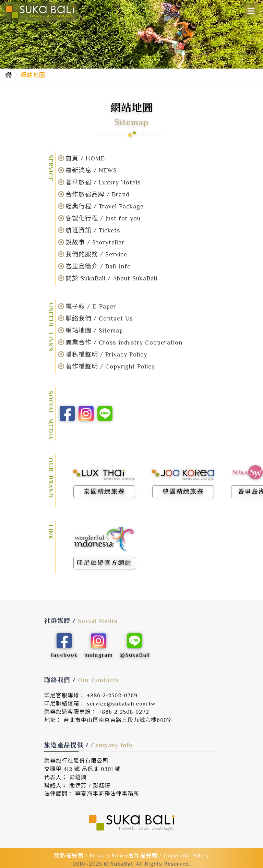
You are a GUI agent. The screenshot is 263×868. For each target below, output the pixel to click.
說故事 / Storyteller (95, 242)
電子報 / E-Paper (91, 306)
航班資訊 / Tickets (93, 230)
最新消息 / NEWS (91, 170)
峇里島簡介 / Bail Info (98, 266)
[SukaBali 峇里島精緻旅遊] (40, 12)
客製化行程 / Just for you (103, 218)
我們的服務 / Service (96, 254)
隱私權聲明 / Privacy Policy (106, 354)
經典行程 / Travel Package (105, 206)
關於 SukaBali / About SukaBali (111, 278)
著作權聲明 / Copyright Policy (110, 366)
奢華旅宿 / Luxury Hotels (103, 182)
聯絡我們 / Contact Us (99, 318)
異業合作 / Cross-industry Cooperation (124, 342)
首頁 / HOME (85, 158)
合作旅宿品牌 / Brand (97, 194)
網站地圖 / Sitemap (94, 330)
